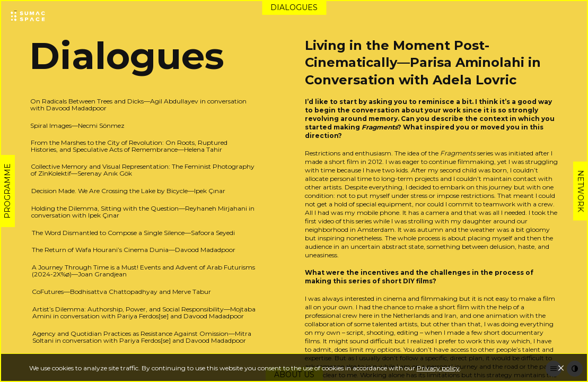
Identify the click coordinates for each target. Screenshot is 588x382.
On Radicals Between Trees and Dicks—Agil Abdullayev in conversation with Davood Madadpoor (138, 105)
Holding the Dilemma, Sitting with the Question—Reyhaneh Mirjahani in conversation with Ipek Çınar (143, 212)
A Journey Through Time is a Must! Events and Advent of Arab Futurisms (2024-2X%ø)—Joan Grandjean (143, 271)
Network (581, 191)
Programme (7, 191)
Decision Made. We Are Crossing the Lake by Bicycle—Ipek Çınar (128, 191)
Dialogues (294, 7)
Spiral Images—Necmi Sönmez (77, 125)
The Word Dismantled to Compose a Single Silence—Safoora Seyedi (133, 233)
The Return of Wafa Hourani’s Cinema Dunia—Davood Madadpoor (134, 250)
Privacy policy (438, 368)
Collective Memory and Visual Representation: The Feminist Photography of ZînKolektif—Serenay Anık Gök (143, 170)
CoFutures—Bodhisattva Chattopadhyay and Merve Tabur (121, 292)
